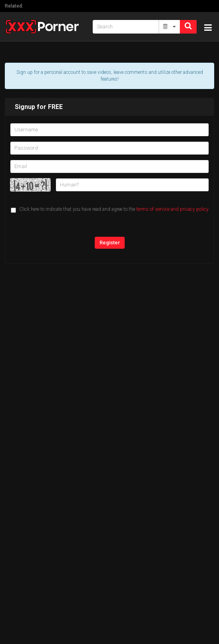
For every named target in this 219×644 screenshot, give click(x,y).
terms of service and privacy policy (172, 209)
